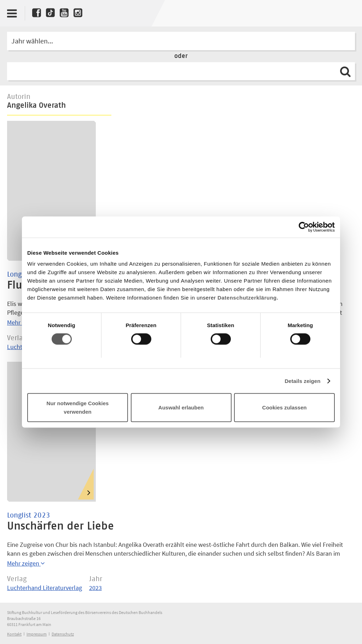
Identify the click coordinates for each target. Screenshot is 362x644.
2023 (95, 588)
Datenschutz (63, 634)
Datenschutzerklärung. (248, 298)
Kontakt (14, 634)
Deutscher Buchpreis (343, 13)
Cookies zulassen (285, 407)
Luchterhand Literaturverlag (45, 588)
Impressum (37, 634)
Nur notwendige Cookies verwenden (78, 407)
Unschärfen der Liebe (60, 526)
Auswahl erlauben (181, 407)
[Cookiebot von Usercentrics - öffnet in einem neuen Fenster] (304, 227)
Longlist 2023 (29, 515)
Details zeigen (302, 381)
